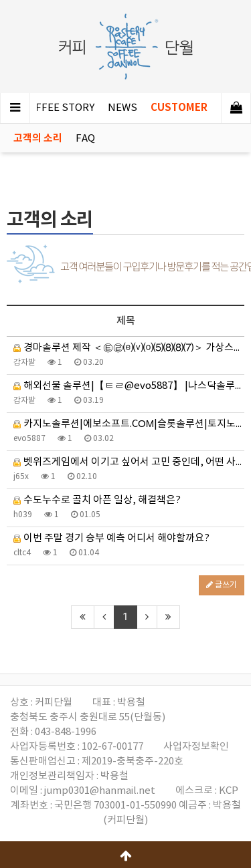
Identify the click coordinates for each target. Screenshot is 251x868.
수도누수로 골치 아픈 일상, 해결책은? (97, 500)
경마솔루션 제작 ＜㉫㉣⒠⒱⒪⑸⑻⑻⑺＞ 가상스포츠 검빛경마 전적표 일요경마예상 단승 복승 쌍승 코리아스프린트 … (129, 348)
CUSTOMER (179, 108)
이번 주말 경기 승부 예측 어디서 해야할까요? (111, 538)
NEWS (122, 108)
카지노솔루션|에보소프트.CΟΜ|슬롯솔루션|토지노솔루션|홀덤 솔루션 (129, 424)
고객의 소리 (38, 138)
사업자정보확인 (196, 747)
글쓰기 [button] (222, 585)
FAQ (85, 139)
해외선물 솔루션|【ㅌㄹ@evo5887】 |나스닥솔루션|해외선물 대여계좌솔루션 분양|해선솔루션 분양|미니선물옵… (129, 386)
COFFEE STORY (58, 108)
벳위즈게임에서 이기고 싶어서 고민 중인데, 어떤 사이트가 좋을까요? (129, 462)
